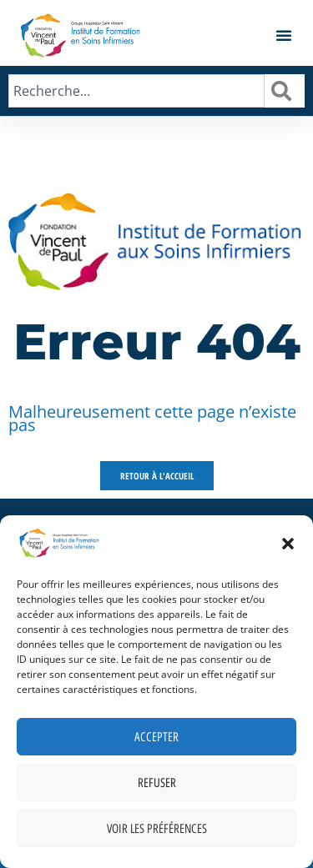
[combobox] (136, 91)
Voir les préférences (157, 829)
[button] (288, 544)
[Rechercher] (285, 91)
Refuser (157, 783)
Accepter (156, 737)
